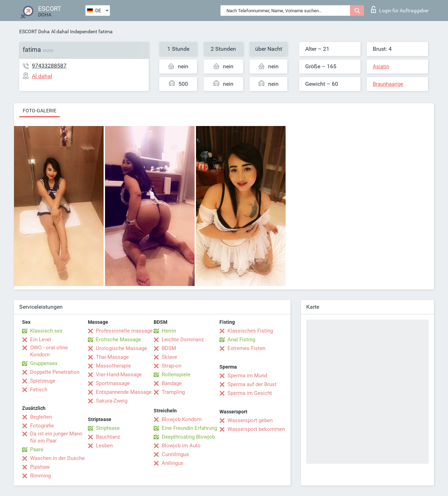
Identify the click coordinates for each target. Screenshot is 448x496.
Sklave (169, 357)
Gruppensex (44, 363)
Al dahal (60, 32)
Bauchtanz (108, 437)
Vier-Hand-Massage (119, 375)
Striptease (108, 428)
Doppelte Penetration (55, 372)
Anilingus (173, 463)
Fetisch (39, 390)
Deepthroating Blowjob (188, 437)
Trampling (173, 392)
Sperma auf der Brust (252, 384)
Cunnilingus (175, 454)
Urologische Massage (121, 348)
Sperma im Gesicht (250, 393)
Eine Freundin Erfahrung (189, 428)
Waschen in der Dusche (57, 458)
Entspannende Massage (124, 392)
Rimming (40, 476)
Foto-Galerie (40, 111)
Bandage (172, 383)
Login (400, 9)
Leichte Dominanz (183, 340)
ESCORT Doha (34, 32)
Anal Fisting (241, 340)
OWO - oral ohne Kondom (49, 351)
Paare (37, 449)
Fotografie (42, 426)
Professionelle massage (124, 331)
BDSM (169, 348)
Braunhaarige (388, 84)
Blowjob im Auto (181, 446)
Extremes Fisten (246, 348)
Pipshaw (40, 467)
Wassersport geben (250, 420)
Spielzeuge (43, 381)
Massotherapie (113, 366)
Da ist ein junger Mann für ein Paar (56, 437)
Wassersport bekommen (256, 429)
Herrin (169, 331)
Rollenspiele (176, 375)
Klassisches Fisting (250, 331)
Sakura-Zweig (112, 401)
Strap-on (171, 366)
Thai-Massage (112, 357)
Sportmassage (113, 383)
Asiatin (381, 67)
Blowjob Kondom (182, 419)
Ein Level (41, 340)
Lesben (104, 446)
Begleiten (41, 417)
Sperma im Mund (247, 376)
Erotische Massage (118, 340)
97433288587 (49, 66)
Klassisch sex (46, 331)
